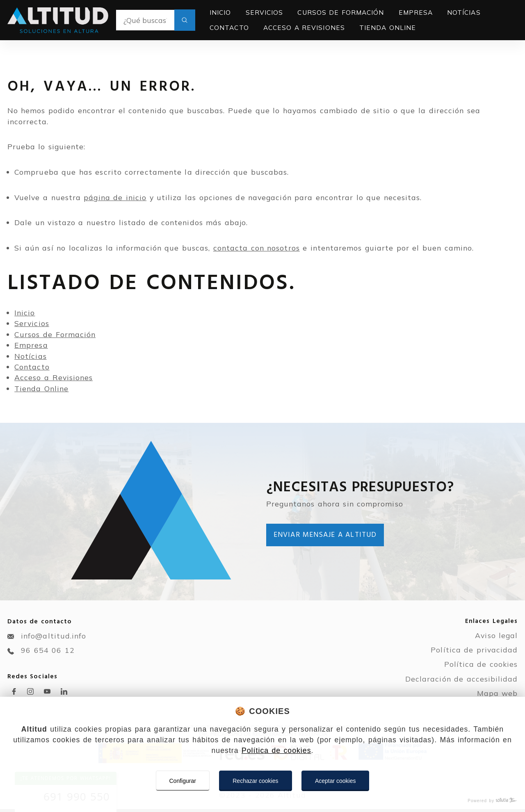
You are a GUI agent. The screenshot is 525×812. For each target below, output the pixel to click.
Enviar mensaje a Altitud (325, 535)
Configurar (183, 781)
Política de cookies (276, 750)
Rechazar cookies (255, 781)
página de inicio (115, 197)
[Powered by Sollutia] (262, 801)
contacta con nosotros (257, 248)
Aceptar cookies (336, 781)
